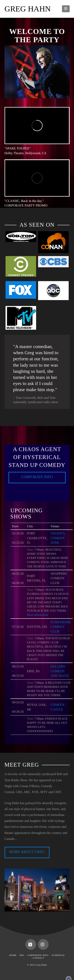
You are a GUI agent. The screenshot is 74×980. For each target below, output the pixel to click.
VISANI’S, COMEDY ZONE (58, 538)
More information (37, 615)
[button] (66, 9)
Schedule (58, 955)
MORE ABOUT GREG (27, 852)
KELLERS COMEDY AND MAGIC (60, 671)
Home (13, 955)
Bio (22, 955)
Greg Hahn (28, 9)
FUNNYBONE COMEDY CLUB (61, 627)
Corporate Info (37, 477)
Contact (38, 958)
